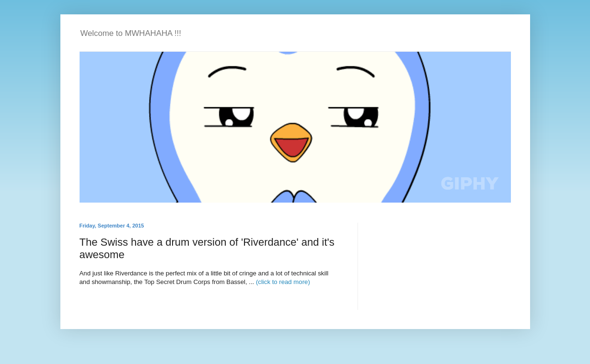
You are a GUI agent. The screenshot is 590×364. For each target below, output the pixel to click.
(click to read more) (283, 282)
